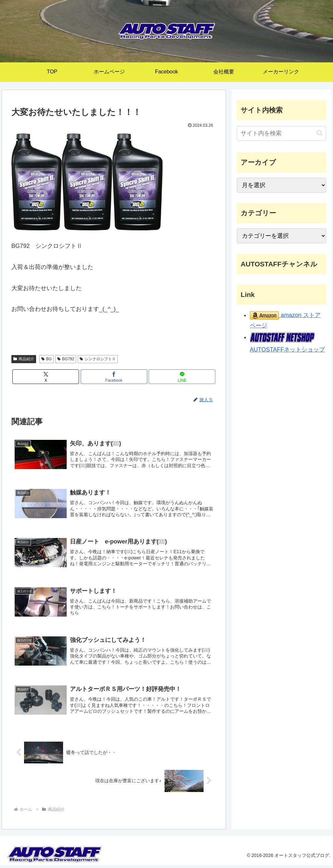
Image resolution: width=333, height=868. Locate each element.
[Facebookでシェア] (114, 377)
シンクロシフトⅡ (98, 359)
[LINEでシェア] (182, 377)
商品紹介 (24, 359)
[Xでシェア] (46, 377)
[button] (320, 133)
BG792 (66, 359)
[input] (281, 133)
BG (47, 359)
